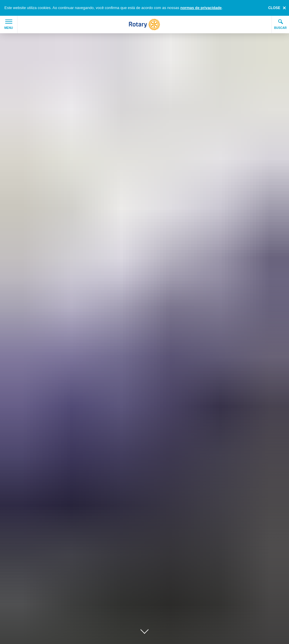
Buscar (280, 24)
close (274, 8)
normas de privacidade (201, 8)
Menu (9, 25)
